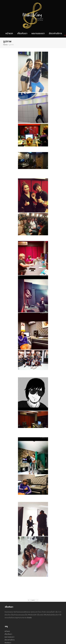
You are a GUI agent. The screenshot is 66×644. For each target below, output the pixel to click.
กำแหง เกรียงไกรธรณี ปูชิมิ (16, 622)
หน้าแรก (7, 590)
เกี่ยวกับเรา (8, 593)
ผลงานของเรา (9, 596)
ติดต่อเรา (8, 601)
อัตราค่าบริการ (10, 598)
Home (5, 45)
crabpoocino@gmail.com (16, 619)
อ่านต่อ (29, 576)
